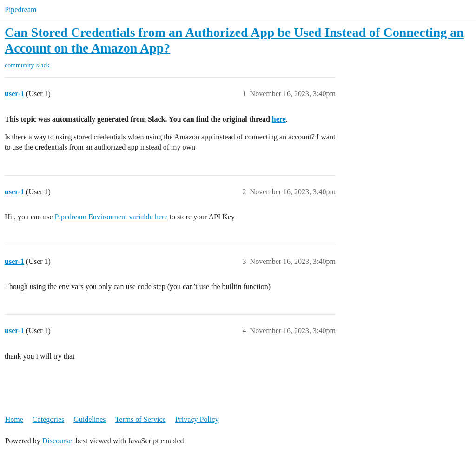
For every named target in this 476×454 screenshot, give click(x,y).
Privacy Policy (197, 419)
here (279, 119)
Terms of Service (141, 419)
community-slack (27, 65)
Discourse (57, 441)
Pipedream (20, 10)
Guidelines (89, 419)
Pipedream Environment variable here (111, 217)
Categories (48, 419)
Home (14, 419)
